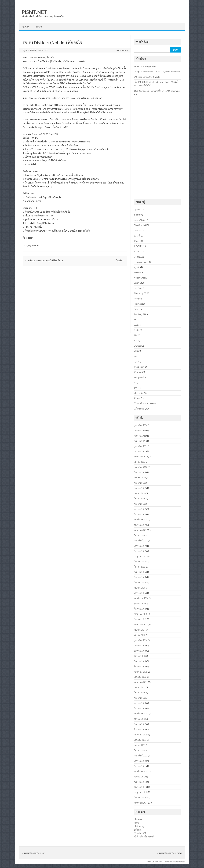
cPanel (137, 215)
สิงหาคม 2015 (140, 577)
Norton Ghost (140, 278)
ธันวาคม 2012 (140, 708)
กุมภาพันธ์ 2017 (141, 541)
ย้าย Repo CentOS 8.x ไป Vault (147, 77)
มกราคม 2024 (140, 430)
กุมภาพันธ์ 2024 (141, 425)
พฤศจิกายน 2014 (141, 598)
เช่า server (138, 819)
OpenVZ (137, 283)
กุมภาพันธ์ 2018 (141, 504)
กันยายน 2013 (140, 661)
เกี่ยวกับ (39, 27)
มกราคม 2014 (140, 645)
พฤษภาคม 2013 (141, 682)
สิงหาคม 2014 (140, 609)
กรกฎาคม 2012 (140, 735)
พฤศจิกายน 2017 (141, 520)
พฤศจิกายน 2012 (141, 714)
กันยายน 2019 (140, 472)
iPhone (137, 241)
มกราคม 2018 (140, 509)
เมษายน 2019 (140, 478)
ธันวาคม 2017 (140, 514)
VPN (136, 351)
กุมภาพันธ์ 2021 (141, 446)
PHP (136, 298)
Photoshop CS (140, 293)
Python (137, 309)
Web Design (139, 367)
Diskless (36, 245)
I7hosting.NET (140, 833)
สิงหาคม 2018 (140, 488)
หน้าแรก (26, 27)
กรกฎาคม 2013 (140, 672)
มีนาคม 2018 (139, 499)
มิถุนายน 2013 (140, 677)
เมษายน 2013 (140, 687)
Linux (136, 257)
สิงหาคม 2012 (140, 729)
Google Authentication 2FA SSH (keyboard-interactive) (157, 72)
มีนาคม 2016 (139, 567)
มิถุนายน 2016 (140, 561)
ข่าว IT (137, 388)
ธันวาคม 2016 (140, 551)
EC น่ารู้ (137, 236)
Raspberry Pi (139, 314)
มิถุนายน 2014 (140, 619)
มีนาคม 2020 (139, 462)
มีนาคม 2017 (139, 535)
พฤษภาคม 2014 (141, 624)
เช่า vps (137, 823)
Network (137, 272)
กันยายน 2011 (140, 782)
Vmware (137, 346)
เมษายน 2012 (140, 745)
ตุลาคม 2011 (139, 777)
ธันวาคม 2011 (140, 766)
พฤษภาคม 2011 (141, 803)
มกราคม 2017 (140, 546)
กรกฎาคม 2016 (140, 556)
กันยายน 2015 (140, 572)
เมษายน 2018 (140, 493)
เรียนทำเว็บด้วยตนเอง (143, 403)
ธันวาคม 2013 (140, 651)
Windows (138, 372)
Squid (136, 330)
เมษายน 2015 (140, 588)
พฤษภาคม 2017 (141, 530)
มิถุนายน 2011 (140, 797)
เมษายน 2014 (140, 630)
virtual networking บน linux (146, 66)
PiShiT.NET (34, 12)
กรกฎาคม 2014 (140, 614)
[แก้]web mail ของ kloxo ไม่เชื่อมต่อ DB (44, 260)
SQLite (137, 325)
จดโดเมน (138, 830)
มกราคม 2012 (140, 761)
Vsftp (136, 356)
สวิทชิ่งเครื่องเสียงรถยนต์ (144, 837)
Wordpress (180, 862)
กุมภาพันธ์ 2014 (141, 640)
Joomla (137, 251)
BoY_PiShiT (31, 50)
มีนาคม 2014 (139, 635)
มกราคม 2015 (140, 593)
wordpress (138, 377)
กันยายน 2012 (140, 724)
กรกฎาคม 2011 (140, 792)
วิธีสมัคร (137, 398)
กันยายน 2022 (140, 436)
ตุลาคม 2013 (139, 656)
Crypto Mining (140, 220)
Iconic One (151, 862)
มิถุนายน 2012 (140, 740)
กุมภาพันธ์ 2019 (141, 483)
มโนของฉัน (138, 393)
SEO (136, 319)
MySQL (137, 267)
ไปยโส (121, 260)
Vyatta (137, 362)
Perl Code (138, 288)
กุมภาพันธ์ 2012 (141, 756)
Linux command (141, 262)
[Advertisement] (75, 302)
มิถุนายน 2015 (140, 582)
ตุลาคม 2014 (139, 603)
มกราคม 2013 (140, 703)
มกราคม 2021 (140, 451)
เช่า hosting (139, 826)
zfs (135, 383)
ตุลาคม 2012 (139, 719)
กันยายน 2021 (140, 441)
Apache (137, 209)
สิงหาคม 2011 (140, 787)
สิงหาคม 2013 (140, 666)
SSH (135, 335)
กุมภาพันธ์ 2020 (141, 467)
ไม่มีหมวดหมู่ (139, 409)
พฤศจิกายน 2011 (141, 771)
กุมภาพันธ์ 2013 (141, 698)
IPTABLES (138, 246)
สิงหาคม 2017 (140, 525)
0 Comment (122, 50)
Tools (136, 340)
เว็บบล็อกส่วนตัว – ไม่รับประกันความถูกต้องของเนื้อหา (44, 16)
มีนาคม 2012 (139, 750)
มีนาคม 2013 (139, 693)
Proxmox (138, 304)
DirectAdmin (139, 225)
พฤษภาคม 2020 (141, 457)
